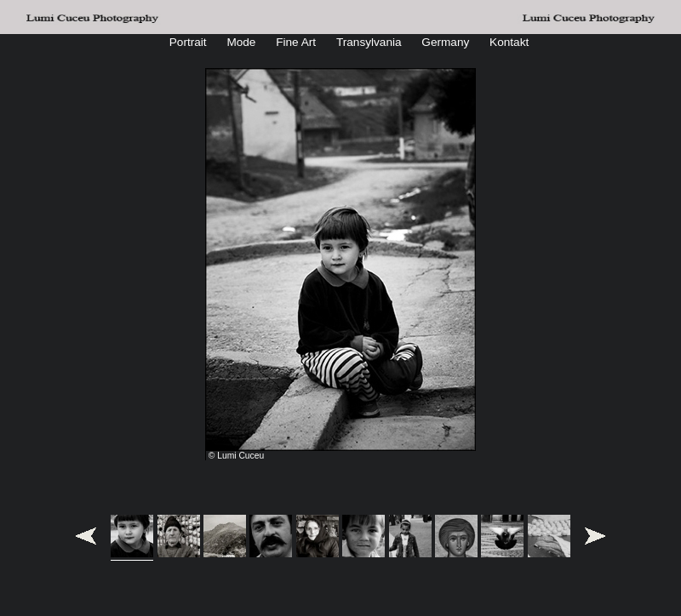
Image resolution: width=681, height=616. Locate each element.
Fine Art (296, 42)
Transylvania (369, 42)
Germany (445, 42)
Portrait (188, 42)
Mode (241, 42)
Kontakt (509, 42)
